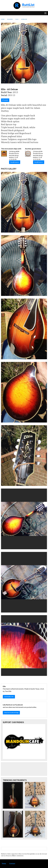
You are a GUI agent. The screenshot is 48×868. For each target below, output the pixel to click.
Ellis (17, 19)
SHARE (5, 100)
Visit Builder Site (9, 697)
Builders (10, 19)
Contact (12, 864)
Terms (4, 864)
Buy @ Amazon (15, 162)
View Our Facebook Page (11, 713)
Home (3, 19)
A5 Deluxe (24, 19)
